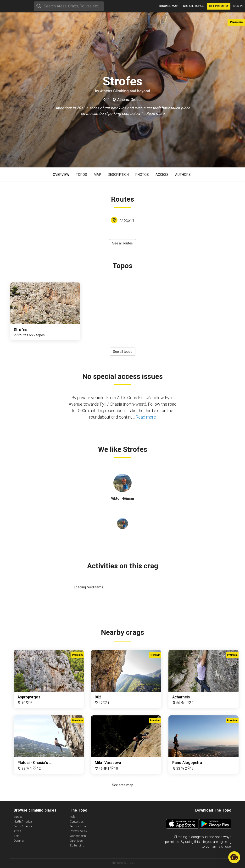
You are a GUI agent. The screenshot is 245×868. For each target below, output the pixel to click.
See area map (123, 785)
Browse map (169, 6)
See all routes (122, 243)
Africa (17, 831)
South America (23, 826)
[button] (234, 857)
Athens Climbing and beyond (125, 91)
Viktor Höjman (122, 498)
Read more (155, 113)
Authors (183, 175)
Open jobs (76, 841)
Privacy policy (78, 831)
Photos (142, 175)
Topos (81, 175)
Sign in (238, 6)
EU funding (77, 846)
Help (73, 817)
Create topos (194, 6)
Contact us (77, 822)
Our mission (78, 836)
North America (23, 822)
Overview (61, 175)
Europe (18, 817)
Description (118, 175)
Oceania (19, 841)
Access (162, 175)
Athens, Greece (130, 100)
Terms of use (78, 826)
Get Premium (219, 6)
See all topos (123, 352)
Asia (17, 836)
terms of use (221, 846)
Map (97, 175)
